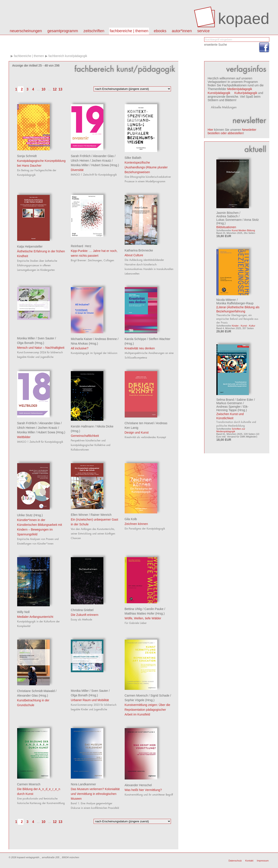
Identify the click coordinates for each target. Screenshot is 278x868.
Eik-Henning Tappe (232, 408)
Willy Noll (23, 612)
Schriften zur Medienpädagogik (231, 430)
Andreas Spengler (228, 407)
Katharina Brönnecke (139, 250)
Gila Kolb (131, 519)
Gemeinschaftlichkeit (85, 436)
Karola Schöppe (136, 339)
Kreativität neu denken (140, 348)
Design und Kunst (137, 432)
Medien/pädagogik (240, 89)
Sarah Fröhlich (81, 156)
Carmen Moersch (136, 695)
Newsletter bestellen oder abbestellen (232, 131)
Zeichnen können (136, 524)
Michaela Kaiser (82, 339)
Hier (210, 130)
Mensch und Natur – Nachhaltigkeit (41, 348)
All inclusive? (80, 348)
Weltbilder (24, 437)
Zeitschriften (94, 31)
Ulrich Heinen (80, 161)
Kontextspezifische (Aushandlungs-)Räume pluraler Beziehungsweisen (146, 167)
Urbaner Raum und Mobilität (90, 700)
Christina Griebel (82, 610)
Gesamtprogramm (63, 31)
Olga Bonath (26, 343)
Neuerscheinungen (26, 31)
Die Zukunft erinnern (85, 615)
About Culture (134, 255)
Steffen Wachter (160, 339)
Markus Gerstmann (229, 403)
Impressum (263, 861)
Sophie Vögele (135, 700)
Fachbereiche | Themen (129, 31)
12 (55, 89)
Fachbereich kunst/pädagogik (68, 56)
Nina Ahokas (79, 344)
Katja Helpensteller (30, 246)
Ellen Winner (79, 515)
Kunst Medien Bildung (243, 230)
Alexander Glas (103, 156)
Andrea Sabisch (227, 216)
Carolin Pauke (154, 609)
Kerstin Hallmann (82, 426)
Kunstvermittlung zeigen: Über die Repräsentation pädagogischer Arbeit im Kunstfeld (147, 710)
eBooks (160, 31)
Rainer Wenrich (101, 515)
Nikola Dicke (105, 426)
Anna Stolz (252, 220)
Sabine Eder (245, 400)
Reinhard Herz (81, 246)
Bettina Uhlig (133, 609)
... (38, 89)
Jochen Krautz (101, 161)
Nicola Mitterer (226, 300)
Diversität (77, 170)
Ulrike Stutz (25, 515)
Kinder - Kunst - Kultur (243, 326)
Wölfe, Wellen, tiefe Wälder (143, 618)
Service (203, 31)
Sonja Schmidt (27, 156)
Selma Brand (225, 400)
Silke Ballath (133, 158)
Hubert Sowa (100, 165)
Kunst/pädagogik (219, 93)
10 (43, 89)
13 (60, 89)
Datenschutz (235, 861)
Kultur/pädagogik (246, 93)
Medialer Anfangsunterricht (35, 617)
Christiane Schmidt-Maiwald (36, 691)
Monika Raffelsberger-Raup (235, 303)
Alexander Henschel (138, 785)
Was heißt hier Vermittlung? (143, 790)
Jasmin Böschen (228, 213)
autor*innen (182, 31)
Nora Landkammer (83, 784)
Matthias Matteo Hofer (140, 613)
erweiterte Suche (216, 45)
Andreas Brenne (106, 339)
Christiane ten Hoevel (139, 423)
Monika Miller (80, 165)
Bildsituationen (226, 227)
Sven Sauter (46, 338)
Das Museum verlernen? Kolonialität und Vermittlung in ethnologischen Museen (95, 794)
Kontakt (249, 861)
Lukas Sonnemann (229, 220)
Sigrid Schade (160, 695)
